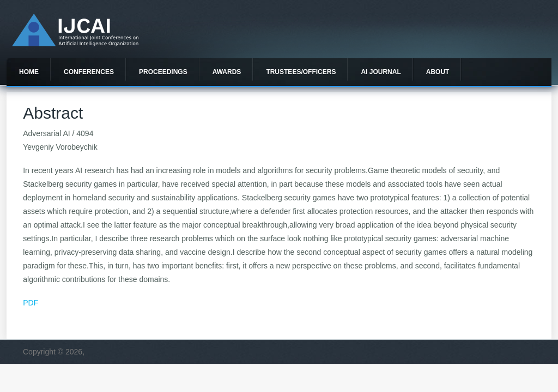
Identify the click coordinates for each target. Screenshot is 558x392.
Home (29, 72)
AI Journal (381, 72)
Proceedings (163, 72)
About (438, 72)
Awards (227, 72)
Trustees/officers (301, 72)
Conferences (89, 72)
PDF (31, 303)
